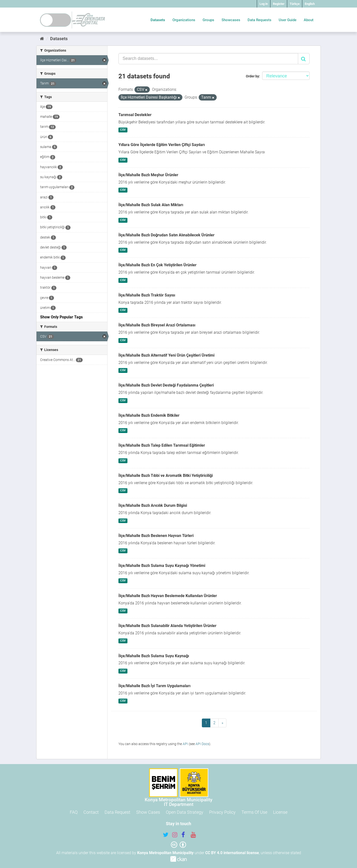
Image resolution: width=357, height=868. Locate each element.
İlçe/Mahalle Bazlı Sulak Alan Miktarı (151, 205)
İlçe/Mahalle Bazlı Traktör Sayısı (147, 295)
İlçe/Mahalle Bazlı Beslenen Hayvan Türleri (156, 536)
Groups (208, 20)
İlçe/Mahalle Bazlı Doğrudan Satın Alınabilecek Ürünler (166, 235)
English (310, 4)
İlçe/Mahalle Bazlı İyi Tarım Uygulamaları (154, 686)
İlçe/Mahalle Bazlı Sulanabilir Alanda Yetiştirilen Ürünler (167, 626)
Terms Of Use (254, 812)
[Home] (42, 39)
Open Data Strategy (185, 812)
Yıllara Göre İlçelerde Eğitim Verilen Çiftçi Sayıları (162, 145)
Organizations (184, 20)
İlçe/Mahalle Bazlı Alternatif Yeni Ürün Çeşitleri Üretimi (166, 355)
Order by (252, 76)
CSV (123, 130)
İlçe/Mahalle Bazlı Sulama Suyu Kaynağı (154, 656)
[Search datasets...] (208, 59)
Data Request (117, 812)
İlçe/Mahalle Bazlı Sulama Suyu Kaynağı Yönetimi (162, 566)
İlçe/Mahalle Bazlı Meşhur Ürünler (148, 175)
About (309, 20)
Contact (91, 812)
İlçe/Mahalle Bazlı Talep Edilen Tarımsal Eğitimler (162, 445)
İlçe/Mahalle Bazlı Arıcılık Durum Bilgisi (153, 505)
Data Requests (259, 20)
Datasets (158, 20)
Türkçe (295, 4)
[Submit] (304, 59)
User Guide (288, 20)
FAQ (74, 812)
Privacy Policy (222, 812)
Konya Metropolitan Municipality (165, 853)
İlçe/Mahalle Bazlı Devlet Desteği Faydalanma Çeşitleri (166, 385)
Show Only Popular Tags (61, 317)
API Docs (202, 744)
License (280, 812)
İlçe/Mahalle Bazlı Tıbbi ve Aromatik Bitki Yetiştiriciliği (166, 476)
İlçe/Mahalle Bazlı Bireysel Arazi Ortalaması (157, 325)
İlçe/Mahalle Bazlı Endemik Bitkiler (149, 415)
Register (279, 4)
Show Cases (148, 812)
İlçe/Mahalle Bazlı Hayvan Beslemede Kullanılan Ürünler (168, 596)
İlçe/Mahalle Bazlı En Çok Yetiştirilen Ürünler (157, 265)
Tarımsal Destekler (135, 115)
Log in (264, 4)
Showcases (231, 20)
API (185, 744)
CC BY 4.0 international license (232, 853)
